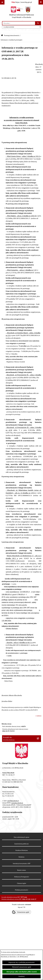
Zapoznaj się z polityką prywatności (21, 962)
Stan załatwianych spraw (21, 837)
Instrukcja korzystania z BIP (22, 863)
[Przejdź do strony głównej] (22, 13)
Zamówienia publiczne (21, 844)
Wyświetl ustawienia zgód (22, 967)
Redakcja (21, 857)
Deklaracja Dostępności (22, 877)
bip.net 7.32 (22, 907)
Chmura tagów (22, 883)
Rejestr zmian (21, 870)
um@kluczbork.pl (13, 801)
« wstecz (38, 716)
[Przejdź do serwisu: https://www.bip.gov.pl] (21, 2)
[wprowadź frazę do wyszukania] (19, 23)
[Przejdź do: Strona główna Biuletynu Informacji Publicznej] (2, 35)
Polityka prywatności (21, 890)
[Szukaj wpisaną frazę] (38, 23)
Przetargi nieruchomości (12, 35)
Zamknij (21, 976)
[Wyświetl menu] (41, 2)
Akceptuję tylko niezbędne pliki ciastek (21, 972)
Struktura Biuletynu (22, 850)
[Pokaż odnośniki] (2, 2)
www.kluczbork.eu (17, 803)
